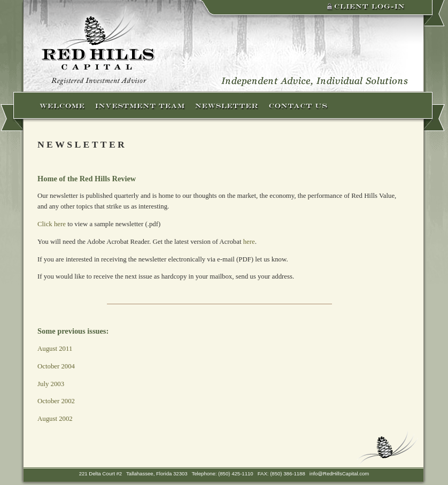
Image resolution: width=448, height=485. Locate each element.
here (249, 242)
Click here (52, 224)
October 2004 (56, 366)
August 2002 (55, 419)
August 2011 (55, 349)
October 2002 (56, 401)
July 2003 (51, 384)
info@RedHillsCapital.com (339, 474)
